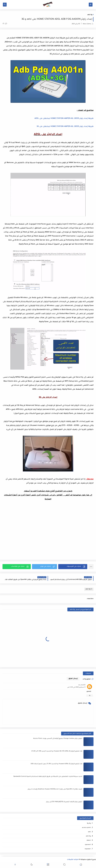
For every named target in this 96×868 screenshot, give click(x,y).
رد (90, 695)
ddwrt (89, 840)
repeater (88, 849)
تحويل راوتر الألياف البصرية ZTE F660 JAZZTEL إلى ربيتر (64, 802)
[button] (73, 567)
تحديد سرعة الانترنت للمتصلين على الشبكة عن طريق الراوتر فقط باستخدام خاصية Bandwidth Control (48, 777)
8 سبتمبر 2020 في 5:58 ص (76, 687)
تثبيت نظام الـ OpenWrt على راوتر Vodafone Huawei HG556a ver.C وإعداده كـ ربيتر (55, 789)
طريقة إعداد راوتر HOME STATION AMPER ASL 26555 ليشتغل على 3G (65, 127)
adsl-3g (90, 15)
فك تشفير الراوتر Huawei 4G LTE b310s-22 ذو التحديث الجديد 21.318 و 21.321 (57, 751)
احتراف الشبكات (73, 860)
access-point (86, 828)
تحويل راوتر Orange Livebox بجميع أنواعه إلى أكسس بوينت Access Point (58, 739)
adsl (89, 832)
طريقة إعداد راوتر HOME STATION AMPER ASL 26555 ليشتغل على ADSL (64, 119)
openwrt (88, 845)
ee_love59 (82, 685)
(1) (5, 24)
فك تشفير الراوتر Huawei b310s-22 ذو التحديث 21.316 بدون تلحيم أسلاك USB (56, 764)
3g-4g (89, 823)
